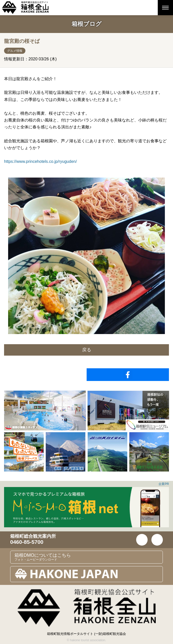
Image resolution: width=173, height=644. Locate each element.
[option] (45, 411)
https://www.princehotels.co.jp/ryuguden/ (40, 161)
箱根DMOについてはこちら (89, 557)
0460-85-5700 (27, 542)
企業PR (164, 484)
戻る (87, 350)
